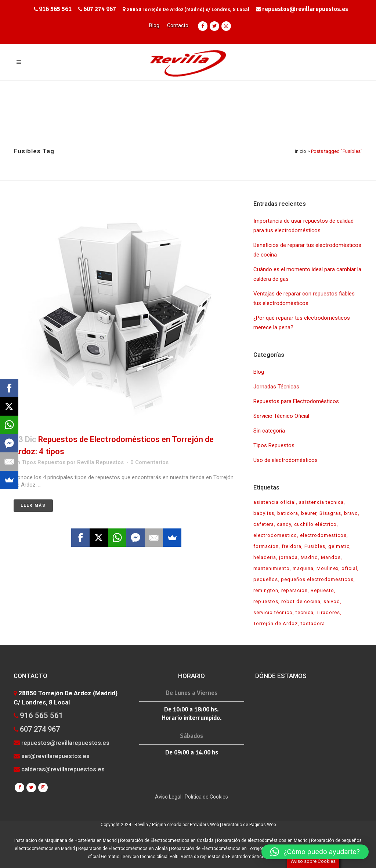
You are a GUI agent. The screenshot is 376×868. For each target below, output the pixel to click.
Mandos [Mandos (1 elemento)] (331, 557)
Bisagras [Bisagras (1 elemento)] (330, 513)
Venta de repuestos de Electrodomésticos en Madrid (234, 857)
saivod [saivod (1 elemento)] (332, 601)
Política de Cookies (206, 797)
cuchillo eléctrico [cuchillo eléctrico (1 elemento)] (315, 524)
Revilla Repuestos (100, 462)
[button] (315, 852)
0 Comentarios (149, 462)
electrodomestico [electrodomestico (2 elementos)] (275, 535)
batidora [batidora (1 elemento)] (288, 513)
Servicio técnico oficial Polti (151, 857)
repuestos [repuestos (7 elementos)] (266, 601)
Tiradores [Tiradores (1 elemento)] (328, 612)
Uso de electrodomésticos (285, 460)
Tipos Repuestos (44, 462)
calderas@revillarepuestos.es (63, 769)
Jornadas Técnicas (276, 387)
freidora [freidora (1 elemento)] (292, 546)
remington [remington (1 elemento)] (266, 590)
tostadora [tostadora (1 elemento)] (313, 623)
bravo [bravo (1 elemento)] (351, 513)
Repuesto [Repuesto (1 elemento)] (322, 590)
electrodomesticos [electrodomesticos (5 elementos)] (323, 535)
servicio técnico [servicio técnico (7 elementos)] (273, 612)
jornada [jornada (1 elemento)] (288, 557)
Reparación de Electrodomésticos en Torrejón (218, 849)
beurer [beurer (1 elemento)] (309, 513)
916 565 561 (55, 9)
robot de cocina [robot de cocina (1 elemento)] (301, 601)
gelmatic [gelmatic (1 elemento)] (339, 546)
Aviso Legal (168, 797)
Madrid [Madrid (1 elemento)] (309, 557)
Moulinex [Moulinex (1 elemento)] (328, 568)
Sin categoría (269, 431)
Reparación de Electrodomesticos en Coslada (167, 840)
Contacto (178, 25)
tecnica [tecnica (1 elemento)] (305, 612)
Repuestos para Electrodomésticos (296, 401)
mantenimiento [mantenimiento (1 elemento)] (272, 568)
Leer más (33, 505)
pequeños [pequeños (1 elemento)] (266, 579)
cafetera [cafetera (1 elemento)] (264, 524)
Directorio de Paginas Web (249, 825)
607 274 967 (100, 9)
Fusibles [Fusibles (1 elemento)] (315, 546)
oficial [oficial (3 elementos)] (349, 568)
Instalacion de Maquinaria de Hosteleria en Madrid (66, 840)
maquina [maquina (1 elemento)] (303, 568)
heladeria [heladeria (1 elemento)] (265, 557)
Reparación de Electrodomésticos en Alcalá (124, 849)
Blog (154, 25)
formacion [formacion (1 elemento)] (266, 546)
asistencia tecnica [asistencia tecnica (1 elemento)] (321, 502)
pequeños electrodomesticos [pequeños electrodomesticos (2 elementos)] (317, 579)
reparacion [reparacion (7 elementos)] (294, 590)
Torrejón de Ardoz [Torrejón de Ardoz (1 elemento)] (276, 623)
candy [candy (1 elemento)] (284, 524)
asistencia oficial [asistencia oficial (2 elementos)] (275, 502)
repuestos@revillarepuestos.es (305, 9)
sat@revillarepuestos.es (55, 756)
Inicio (301, 151)
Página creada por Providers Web (186, 825)
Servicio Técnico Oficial (281, 416)
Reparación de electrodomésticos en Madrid (262, 840)
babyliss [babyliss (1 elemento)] (264, 513)
